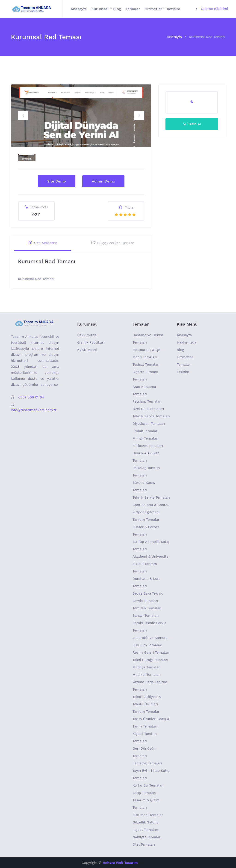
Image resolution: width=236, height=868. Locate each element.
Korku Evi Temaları (148, 785)
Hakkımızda (87, 335)
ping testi (147, 863)
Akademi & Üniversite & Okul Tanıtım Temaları (150, 564)
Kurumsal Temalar (148, 815)
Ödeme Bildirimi (214, 9)
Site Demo (57, 181)
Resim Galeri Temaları (151, 652)
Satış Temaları (144, 793)
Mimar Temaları (145, 438)
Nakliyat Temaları (147, 837)
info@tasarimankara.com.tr (34, 410)
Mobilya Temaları (147, 667)
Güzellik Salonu (146, 822)
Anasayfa (79, 9)
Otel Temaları (144, 844)
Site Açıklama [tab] (43, 243)
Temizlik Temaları (147, 608)
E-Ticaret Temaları (148, 446)
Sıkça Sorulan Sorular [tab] (113, 243)
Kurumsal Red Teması (207, 37)
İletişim (174, 9)
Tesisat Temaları (146, 365)
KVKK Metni (87, 350)
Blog (117, 9)
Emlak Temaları (145, 431)
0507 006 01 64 (31, 397)
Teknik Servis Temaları (151, 416)
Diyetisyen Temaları (149, 424)
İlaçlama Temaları (147, 763)
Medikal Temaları (147, 675)
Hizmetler (153, 9)
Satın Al (192, 124)
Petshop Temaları (147, 401)
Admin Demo (103, 181)
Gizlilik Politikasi (91, 342)
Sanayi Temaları (146, 616)
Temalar (133, 9)
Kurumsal (100, 9)
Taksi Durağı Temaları (150, 660)
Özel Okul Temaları (148, 409)
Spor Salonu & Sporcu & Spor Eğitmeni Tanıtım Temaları (151, 512)
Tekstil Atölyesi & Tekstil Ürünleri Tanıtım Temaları (147, 704)
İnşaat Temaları (145, 830)
